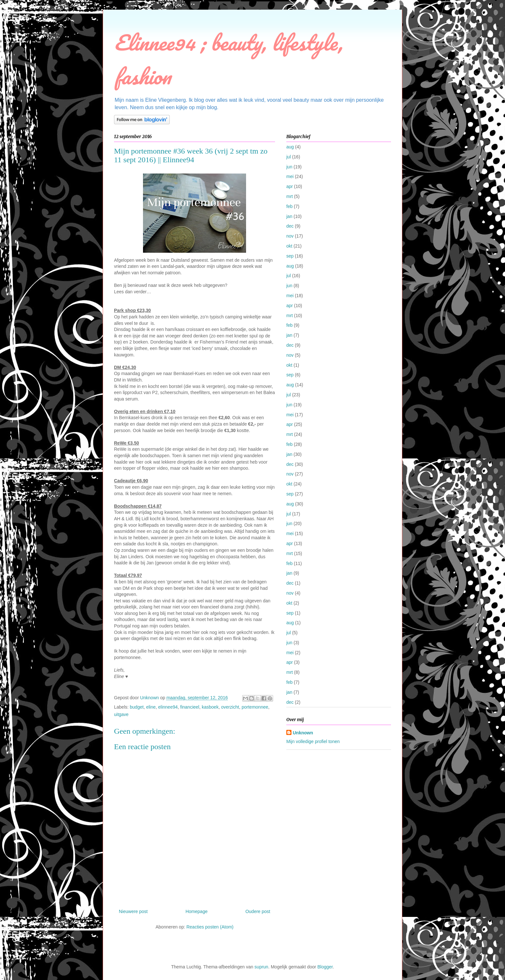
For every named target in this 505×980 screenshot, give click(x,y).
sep (290, 256)
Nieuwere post (133, 911)
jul (289, 157)
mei (290, 176)
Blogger (325, 967)
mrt (290, 196)
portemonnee (255, 707)
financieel (190, 707)
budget (137, 707)
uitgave (121, 714)
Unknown (303, 733)
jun (289, 167)
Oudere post (258, 911)
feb (289, 206)
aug (290, 147)
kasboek (210, 707)
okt (289, 246)
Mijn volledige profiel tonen (313, 741)
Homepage (197, 911)
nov (290, 236)
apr (290, 186)
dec (290, 226)
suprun (261, 967)
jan (289, 216)
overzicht (230, 707)
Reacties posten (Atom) (210, 927)
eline (151, 707)
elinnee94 (168, 707)
